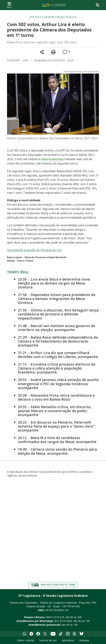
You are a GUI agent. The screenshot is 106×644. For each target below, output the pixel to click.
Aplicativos (68, 640)
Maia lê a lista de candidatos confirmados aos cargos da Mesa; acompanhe (57, 440)
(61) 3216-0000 (63, 621)
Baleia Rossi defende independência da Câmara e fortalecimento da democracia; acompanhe (58, 341)
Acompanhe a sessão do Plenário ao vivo (35, 250)
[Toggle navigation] (98, 5)
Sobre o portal (26, 640)
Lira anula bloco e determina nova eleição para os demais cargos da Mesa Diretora (54, 283)
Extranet (84, 640)
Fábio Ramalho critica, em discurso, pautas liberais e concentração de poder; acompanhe (55, 411)
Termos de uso (48, 640)
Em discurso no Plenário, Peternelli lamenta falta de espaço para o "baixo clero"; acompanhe (57, 426)
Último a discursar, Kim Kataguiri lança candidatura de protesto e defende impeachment (58, 314)
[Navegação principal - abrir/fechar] (9, 5)
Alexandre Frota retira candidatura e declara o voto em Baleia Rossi (56, 397)
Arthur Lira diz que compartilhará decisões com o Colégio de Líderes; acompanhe (58, 355)
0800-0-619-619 (55, 617)
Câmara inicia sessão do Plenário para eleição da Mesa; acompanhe (57, 451)
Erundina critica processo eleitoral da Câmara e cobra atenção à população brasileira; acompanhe (57, 368)
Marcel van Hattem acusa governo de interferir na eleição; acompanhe (56, 328)
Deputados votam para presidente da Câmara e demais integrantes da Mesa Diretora (57, 299)
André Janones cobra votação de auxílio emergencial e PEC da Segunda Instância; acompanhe (58, 384)
